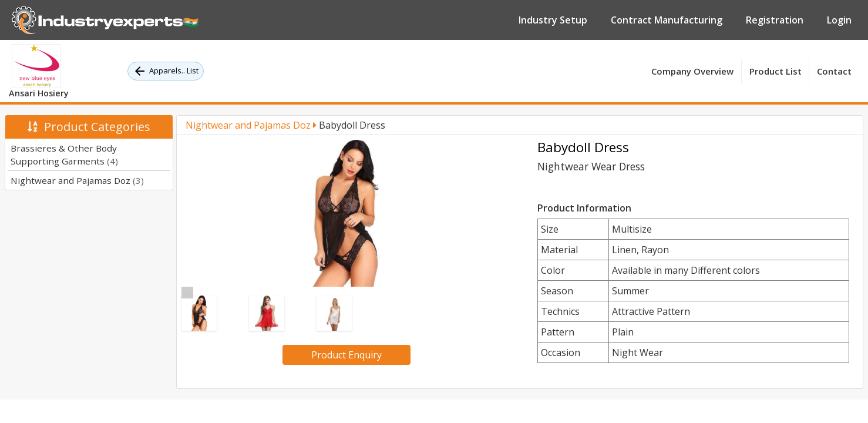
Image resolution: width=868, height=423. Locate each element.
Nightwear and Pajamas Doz (77, 180)
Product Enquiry (346, 355)
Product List (776, 71)
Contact (834, 71)
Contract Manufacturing (667, 20)
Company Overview (692, 71)
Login (839, 20)
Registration (775, 20)
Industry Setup (553, 20)
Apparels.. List (166, 71)
